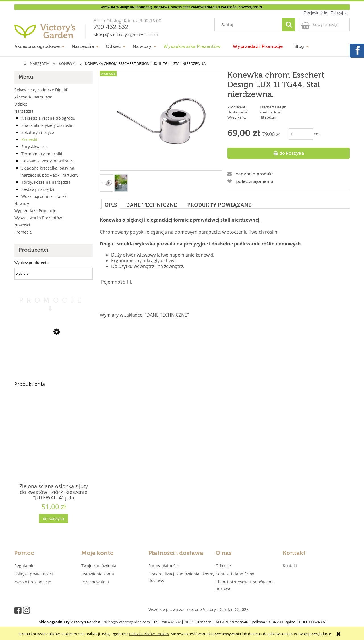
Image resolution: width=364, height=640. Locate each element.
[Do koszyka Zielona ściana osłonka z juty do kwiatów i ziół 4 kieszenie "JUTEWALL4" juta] (53, 519)
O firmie (223, 566)
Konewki (29, 140)
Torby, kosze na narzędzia (46, 182)
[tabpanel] (225, 267)
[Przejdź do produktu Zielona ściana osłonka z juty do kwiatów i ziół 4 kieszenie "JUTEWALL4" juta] (53, 449)
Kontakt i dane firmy (235, 574)
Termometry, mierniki (42, 154)
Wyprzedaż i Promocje (35, 211)
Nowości (22, 225)
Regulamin (24, 566)
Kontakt (290, 566)
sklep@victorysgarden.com (126, 35)
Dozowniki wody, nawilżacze (48, 161)
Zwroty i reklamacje (33, 582)
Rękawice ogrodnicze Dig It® (41, 90)
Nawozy (22, 204)
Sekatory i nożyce (38, 132)
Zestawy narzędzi (38, 189)
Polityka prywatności (34, 574)
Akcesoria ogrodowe (33, 97)
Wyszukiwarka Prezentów (38, 218)
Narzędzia (24, 111)
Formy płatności (164, 566)
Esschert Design (273, 107)
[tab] (111, 204)
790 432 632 (111, 27)
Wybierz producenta (31, 263)
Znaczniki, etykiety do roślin (47, 125)
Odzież (21, 104)
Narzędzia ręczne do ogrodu (48, 118)
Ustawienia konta (98, 574)
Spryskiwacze (34, 147)
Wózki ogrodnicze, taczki (44, 196)
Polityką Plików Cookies (149, 634)
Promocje (23, 232)
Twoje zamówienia (99, 566)
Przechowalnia (95, 582)
